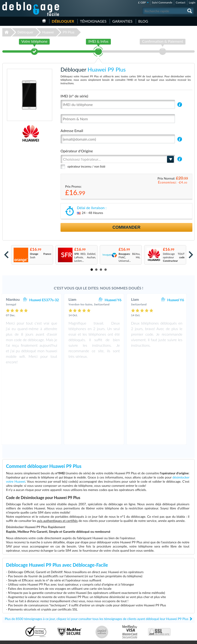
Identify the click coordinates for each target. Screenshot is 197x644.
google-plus (191, 638)
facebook (173, 638)
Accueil (44, 21)
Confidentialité (168, 606)
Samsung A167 (112, 597)
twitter (182, 638)
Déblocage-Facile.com (98, 577)
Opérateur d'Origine (77, 151)
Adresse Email (72, 131)
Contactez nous (169, 600)
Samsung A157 (112, 610)
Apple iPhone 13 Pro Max (118, 603)
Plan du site (167, 610)
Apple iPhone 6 (112, 600)
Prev (6, 255)
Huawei (48, 32)
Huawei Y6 (118, 300)
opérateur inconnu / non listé (86, 166)
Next (191, 255)
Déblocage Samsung (15, 600)
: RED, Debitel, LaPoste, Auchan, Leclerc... (85, 257)
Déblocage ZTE (12, 621)
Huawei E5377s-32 (49, 300)
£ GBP (142, 2)
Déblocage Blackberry (16, 617)
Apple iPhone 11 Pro (115, 614)
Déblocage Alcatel (14, 614)
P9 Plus (68, 32)
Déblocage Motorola (15, 603)
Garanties (122, 21)
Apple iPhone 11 (113, 617)
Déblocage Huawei (14, 607)
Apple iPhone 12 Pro (115, 607)
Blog (143, 21)
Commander (126, 227)
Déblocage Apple (13, 597)
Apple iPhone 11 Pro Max (118, 621)
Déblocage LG (12, 610)
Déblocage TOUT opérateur (174, 257)
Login (192, 2)
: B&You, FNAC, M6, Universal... (130, 257)
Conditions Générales (172, 603)
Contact (181, 2)
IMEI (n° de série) (74, 96)
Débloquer (63, 21)
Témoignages (93, 21)
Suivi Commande (162, 2)
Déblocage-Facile (31, 9)
